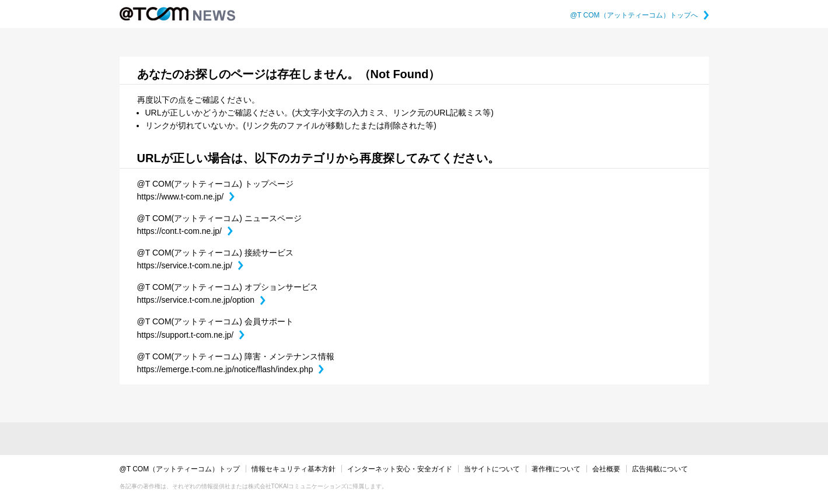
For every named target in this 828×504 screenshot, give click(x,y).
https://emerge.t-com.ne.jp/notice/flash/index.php (231, 369)
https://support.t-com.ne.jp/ (191, 335)
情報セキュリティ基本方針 (294, 469)
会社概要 (606, 469)
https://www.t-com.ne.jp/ (186, 197)
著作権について (556, 469)
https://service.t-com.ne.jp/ (190, 265)
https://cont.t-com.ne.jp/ (185, 231)
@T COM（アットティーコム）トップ (180, 469)
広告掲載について (660, 469)
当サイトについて (492, 469)
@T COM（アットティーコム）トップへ (640, 15)
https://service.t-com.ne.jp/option (202, 300)
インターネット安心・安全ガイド (400, 469)
